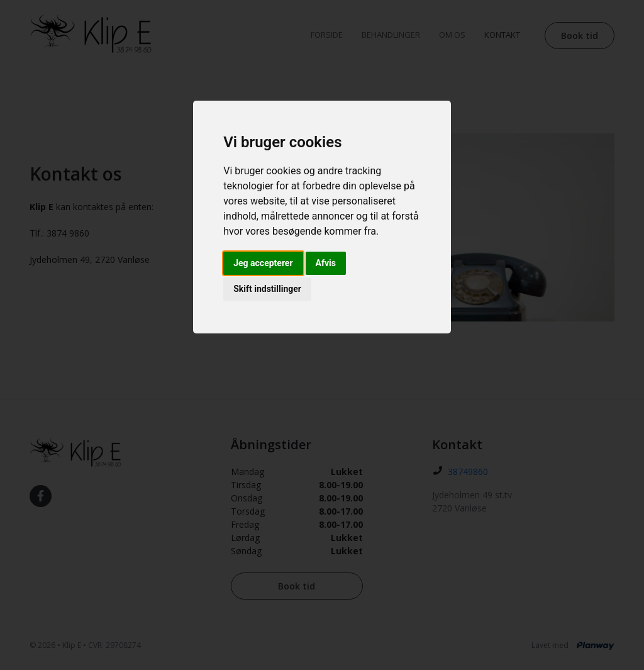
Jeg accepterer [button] (263, 263)
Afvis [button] (326, 263)
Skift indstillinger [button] (267, 289)
